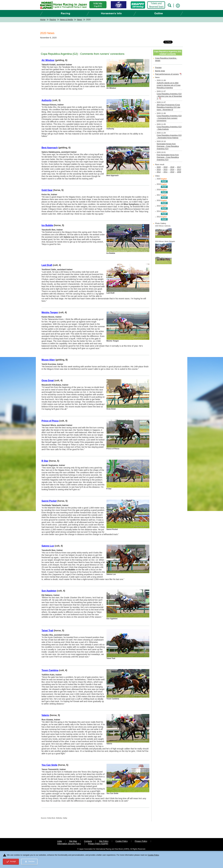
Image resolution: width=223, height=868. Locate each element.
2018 (172, 167)
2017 (179, 167)
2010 (172, 172)
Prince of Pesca (50, 421)
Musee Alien (48, 360)
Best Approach (50, 148)
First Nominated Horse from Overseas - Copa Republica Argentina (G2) (168, 157)
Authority (47, 100)
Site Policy (104, 841)
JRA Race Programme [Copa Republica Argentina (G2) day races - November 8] (169, 107)
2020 (159, 167)
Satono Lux (48, 546)
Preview (158, 68)
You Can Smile (49, 765)
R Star (45, 461)
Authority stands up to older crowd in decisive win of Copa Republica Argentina (169, 85)
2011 (165, 172)
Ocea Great (48, 380)
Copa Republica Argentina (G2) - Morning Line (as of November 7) (169, 96)
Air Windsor (48, 60)
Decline (29, 862)
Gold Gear (47, 190)
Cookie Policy (122, 841)
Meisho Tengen (50, 312)
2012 (159, 172)
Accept (11, 862)
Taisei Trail (47, 631)
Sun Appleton (49, 591)
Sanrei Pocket (49, 501)
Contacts (88, 841)
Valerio (45, 715)
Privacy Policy (141, 841)
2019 (165, 167)
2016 (159, 170)
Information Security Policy (69, 844)
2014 (172, 170)
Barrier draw (160, 71)
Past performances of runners (167, 74)
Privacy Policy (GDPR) (98, 844)
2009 (179, 172)
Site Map (73, 841)
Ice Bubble (47, 225)
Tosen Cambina (50, 670)
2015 (165, 170)
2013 (179, 170)
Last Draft (47, 265)
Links (60, 841)
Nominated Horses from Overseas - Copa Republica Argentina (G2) (168, 146)
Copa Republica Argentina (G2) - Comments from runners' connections (169, 118)
